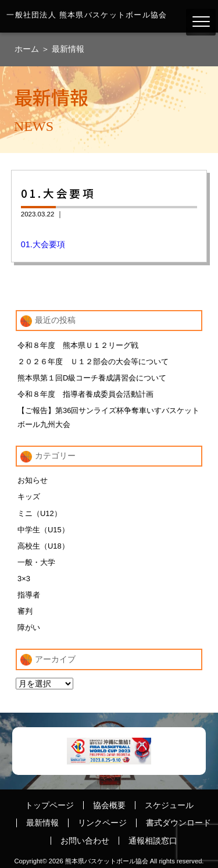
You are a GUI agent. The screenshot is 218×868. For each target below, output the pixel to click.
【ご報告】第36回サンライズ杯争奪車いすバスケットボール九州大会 (108, 417)
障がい (29, 627)
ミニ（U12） (40, 513)
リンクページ (102, 823)
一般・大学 (36, 562)
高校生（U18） (43, 546)
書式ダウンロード (178, 823)
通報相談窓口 (153, 841)
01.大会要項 (43, 244)
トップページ (49, 805)
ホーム (28, 49)
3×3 (24, 579)
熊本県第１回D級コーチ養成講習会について (92, 378)
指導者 (29, 595)
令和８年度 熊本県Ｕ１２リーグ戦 (78, 345)
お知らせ (33, 480)
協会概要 (109, 805)
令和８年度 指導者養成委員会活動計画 (85, 394)
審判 (25, 611)
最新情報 (68, 49)
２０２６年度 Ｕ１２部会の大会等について (93, 362)
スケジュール (169, 805)
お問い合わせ (85, 841)
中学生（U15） (43, 530)
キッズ (29, 497)
